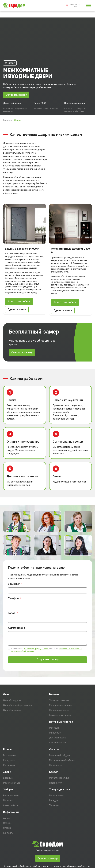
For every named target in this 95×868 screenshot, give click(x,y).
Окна (6, 668)
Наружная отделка (59, 684)
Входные (8, 752)
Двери (7, 746)
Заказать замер (47, 832)
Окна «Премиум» (12, 684)
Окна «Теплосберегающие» (18, 679)
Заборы (8, 763)
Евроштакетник (11, 769)
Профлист (8, 774)
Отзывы (7, 797)
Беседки (54, 774)
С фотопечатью (57, 716)
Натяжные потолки (61, 696)
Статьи (7, 802)
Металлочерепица (59, 752)
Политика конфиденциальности (47, 851)
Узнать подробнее (19, 275)
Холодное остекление (61, 679)
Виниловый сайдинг (60, 729)
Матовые (54, 702)
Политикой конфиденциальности (36, 623)
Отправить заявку (48, 633)
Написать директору (47, 859)
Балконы (55, 668)
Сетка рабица (10, 779)
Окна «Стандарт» (12, 674)
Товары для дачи (60, 763)
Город (12, 587)
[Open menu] (89, 6)
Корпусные (9, 734)
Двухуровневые (58, 712)
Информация (11, 786)
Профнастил (56, 739)
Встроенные (10, 729)
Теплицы (54, 779)
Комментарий (16, 602)
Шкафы (8, 723)
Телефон (13, 572)
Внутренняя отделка (60, 689)
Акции (7, 792)
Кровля (54, 746)
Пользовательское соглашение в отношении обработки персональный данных (48, 855)
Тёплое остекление (59, 674)
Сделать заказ (17, 283)
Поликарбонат (57, 769)
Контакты (8, 807)
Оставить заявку (17, 68)
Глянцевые (55, 707)
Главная (7, 94)
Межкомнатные (12, 757)
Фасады (54, 723)
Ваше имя (14, 558)
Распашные (9, 739)
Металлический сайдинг (62, 734)
